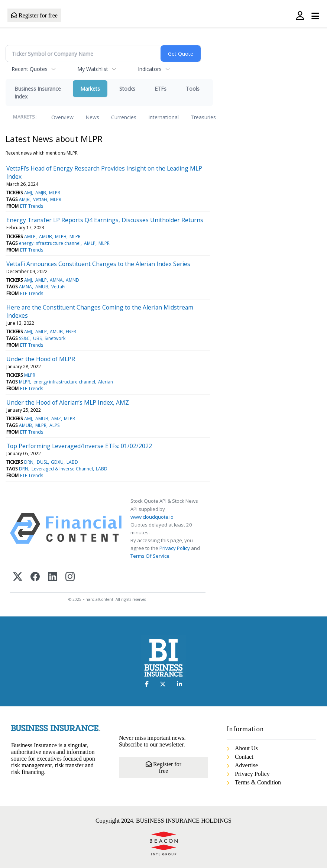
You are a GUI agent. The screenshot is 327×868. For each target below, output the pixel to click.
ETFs (161, 89)
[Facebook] (35, 577)
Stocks (127, 89)
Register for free (34, 15)
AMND (72, 280)
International (163, 117)
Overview (62, 117)
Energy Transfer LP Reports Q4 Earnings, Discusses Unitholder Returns (105, 220)
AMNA (56, 280)
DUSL (42, 462)
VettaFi (40, 199)
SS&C (24, 338)
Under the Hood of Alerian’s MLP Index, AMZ (68, 402)
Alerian (106, 382)
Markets (90, 89)
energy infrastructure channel (50, 243)
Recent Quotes (30, 69)
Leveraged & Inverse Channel (62, 469)
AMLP (30, 237)
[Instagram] (70, 577)
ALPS (54, 425)
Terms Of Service (150, 556)
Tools (193, 89)
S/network (55, 338)
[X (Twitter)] (18, 577)
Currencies (124, 117)
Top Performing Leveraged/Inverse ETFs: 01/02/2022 (79, 446)
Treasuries (203, 117)
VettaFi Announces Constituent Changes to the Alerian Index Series (98, 264)
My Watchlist (93, 69)
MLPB (61, 237)
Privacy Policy (175, 548)
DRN (29, 462)
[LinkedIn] (53, 577)
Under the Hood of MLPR (41, 359)
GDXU (57, 462)
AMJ (28, 193)
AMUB (46, 237)
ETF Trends (32, 206)
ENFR (71, 332)
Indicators (150, 69)
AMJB (41, 193)
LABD (72, 462)
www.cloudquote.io (152, 517)
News (92, 117)
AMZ (56, 419)
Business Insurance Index (38, 93)
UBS (37, 338)
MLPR (55, 193)
